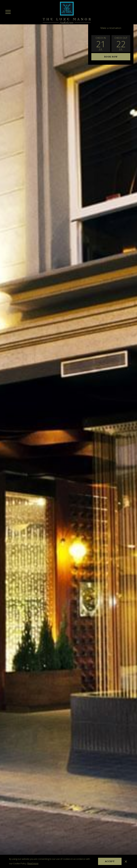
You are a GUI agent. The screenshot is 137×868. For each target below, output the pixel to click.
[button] (101, 44)
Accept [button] (110, 861)
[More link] (8, 12)
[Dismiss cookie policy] (126, 861)
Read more (33, 863)
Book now (111, 57)
